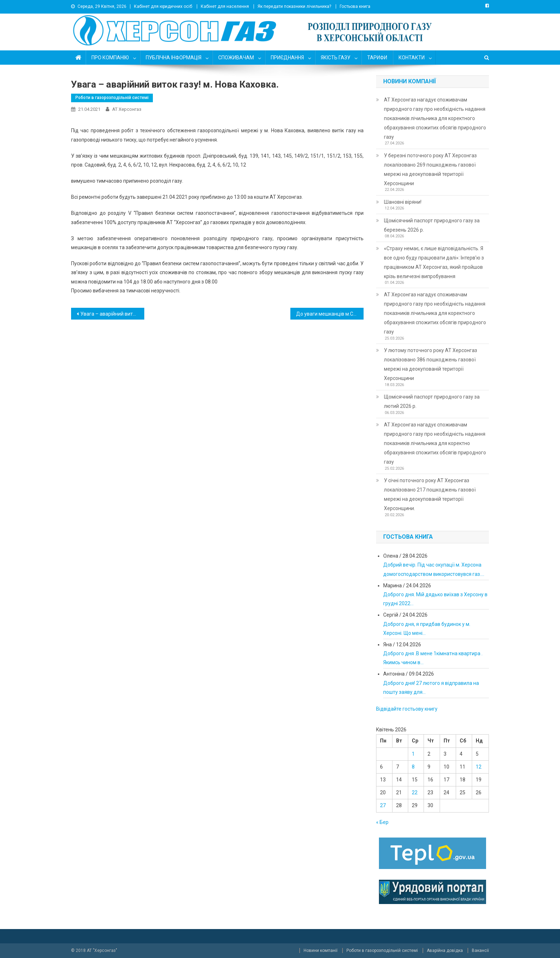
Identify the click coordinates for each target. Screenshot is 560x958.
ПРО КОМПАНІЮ (110, 58)
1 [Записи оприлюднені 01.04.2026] (413, 754)
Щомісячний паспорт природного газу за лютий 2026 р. (432, 401)
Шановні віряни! (403, 202)
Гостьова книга (355, 6)
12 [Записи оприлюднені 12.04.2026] (479, 767)
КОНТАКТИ (412, 58)
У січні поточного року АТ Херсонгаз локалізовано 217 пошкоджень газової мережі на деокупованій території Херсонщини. (430, 494)
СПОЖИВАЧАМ (236, 58)
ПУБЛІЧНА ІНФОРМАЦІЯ (174, 58)
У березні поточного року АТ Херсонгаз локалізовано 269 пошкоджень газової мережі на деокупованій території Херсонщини (430, 169)
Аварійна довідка (445, 950)
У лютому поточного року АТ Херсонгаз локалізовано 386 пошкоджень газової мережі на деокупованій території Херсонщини (431, 364)
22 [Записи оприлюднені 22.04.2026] (415, 792)
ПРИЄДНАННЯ (287, 58)
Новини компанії (321, 950)
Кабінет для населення (225, 6)
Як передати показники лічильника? (294, 6)
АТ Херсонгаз (127, 109)
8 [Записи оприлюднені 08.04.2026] (413, 767)
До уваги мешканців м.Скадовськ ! (330, 314)
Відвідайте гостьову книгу (407, 709)
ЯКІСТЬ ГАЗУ (336, 58)
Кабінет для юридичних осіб (163, 6)
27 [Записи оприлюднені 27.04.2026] (383, 805)
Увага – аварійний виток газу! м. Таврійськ (112, 314)
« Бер (382, 822)
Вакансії (480, 950)
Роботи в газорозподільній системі (112, 98)
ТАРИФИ (377, 58)
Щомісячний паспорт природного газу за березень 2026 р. (432, 225)
